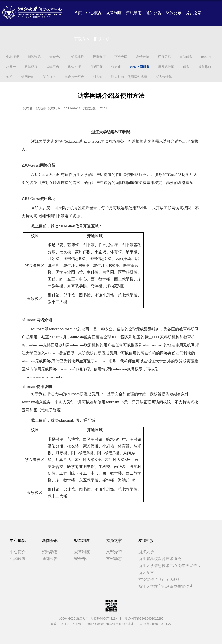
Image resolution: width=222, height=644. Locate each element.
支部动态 (114, 559)
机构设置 (18, 559)
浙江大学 (146, 552)
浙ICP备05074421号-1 (107, 618)
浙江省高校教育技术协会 (160, 559)
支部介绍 (114, 552)
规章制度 (114, 13)
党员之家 (194, 13)
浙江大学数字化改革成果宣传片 (166, 586)
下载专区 (82, 39)
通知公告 (154, 13)
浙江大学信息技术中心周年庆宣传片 (170, 566)
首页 (78, 13)
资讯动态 (134, 13)
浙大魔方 (146, 573)
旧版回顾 (102, 39)
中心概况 (94, 13)
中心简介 (18, 552)
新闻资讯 (50, 541)
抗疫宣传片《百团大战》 (160, 580)
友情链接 (146, 541)
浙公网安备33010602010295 (144, 618)
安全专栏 (82, 559)
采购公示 (174, 13)
